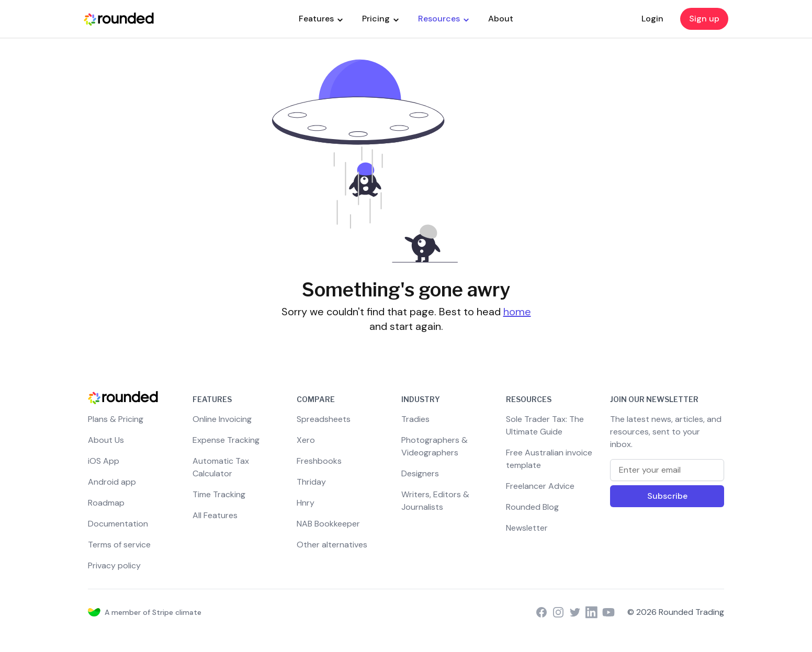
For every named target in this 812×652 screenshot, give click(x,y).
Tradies (415, 419)
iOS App (104, 461)
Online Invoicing (222, 419)
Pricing (381, 19)
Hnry (306, 503)
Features (321, 19)
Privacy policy (114, 565)
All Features (215, 515)
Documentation (118, 524)
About (501, 19)
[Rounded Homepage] (119, 19)
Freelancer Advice (540, 486)
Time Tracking (219, 494)
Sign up (704, 19)
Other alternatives (332, 545)
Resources (444, 19)
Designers (420, 473)
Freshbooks (319, 461)
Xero (306, 440)
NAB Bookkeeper (328, 524)
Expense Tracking (226, 440)
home (517, 312)
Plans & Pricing (116, 419)
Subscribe (667, 496)
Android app (112, 482)
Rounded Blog (532, 507)
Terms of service (119, 545)
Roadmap (106, 503)
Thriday (311, 482)
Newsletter (527, 528)
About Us (106, 440)
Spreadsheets (324, 419)
